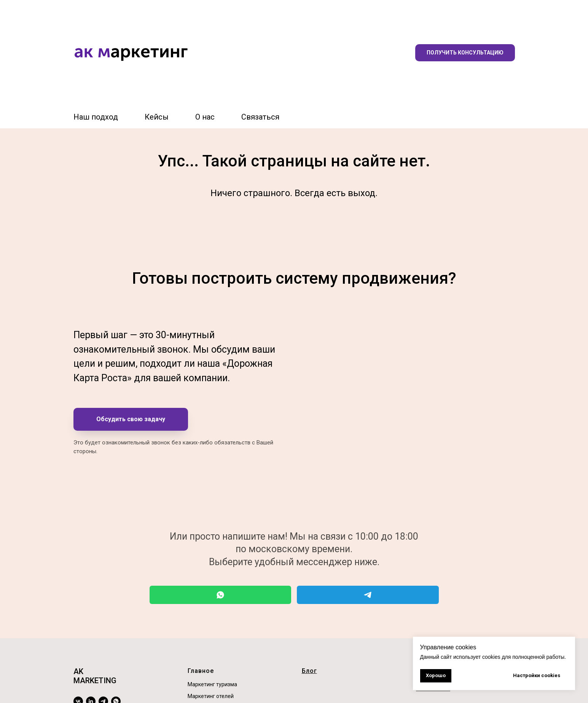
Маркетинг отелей (211, 696)
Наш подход (96, 117)
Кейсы (157, 117)
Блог (309, 671)
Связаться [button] (260, 117)
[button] (465, 53)
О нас (205, 117)
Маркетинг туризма (212, 684)
